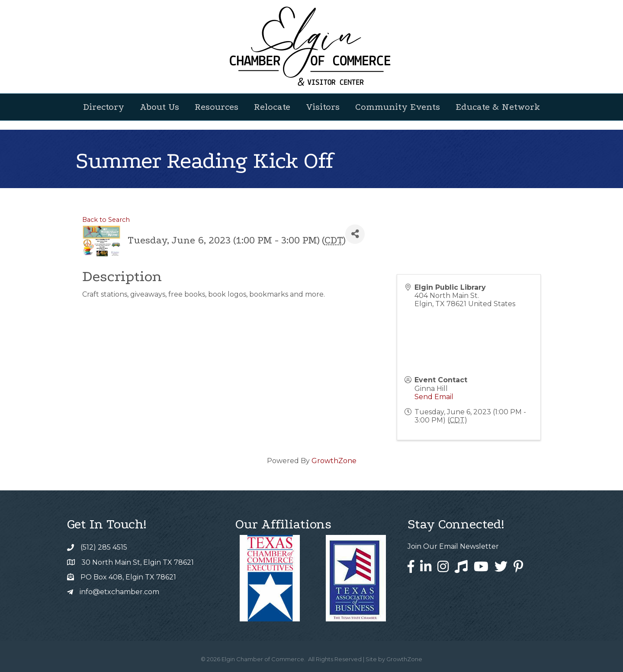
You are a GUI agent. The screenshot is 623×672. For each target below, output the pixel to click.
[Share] (355, 234)
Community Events (398, 107)
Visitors (323, 107)
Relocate (272, 107)
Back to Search (106, 220)
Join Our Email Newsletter (453, 546)
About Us (159, 107)
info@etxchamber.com (119, 592)
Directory (104, 107)
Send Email (434, 397)
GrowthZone (334, 461)
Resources (217, 107)
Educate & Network (498, 107)
